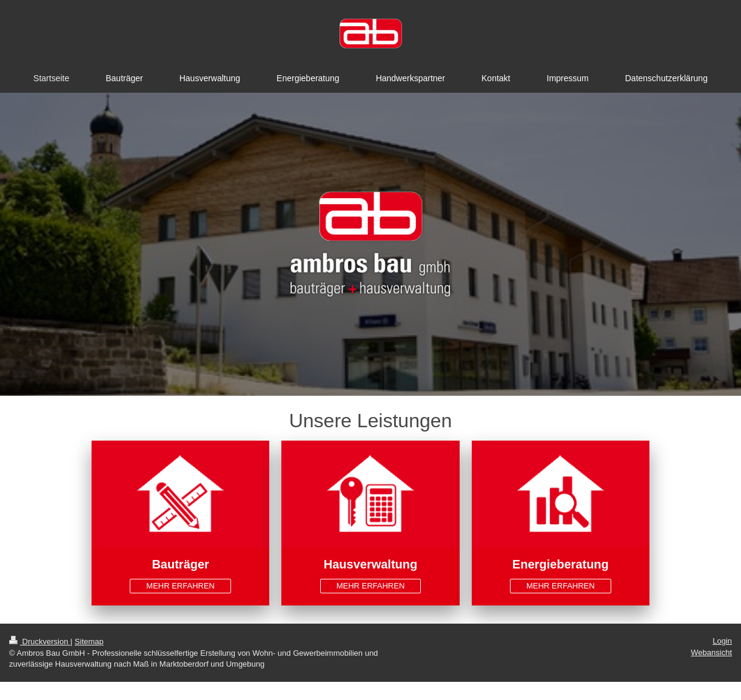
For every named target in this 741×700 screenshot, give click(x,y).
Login (722, 641)
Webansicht (711, 652)
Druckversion (40, 642)
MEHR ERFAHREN (180, 586)
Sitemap (89, 642)
